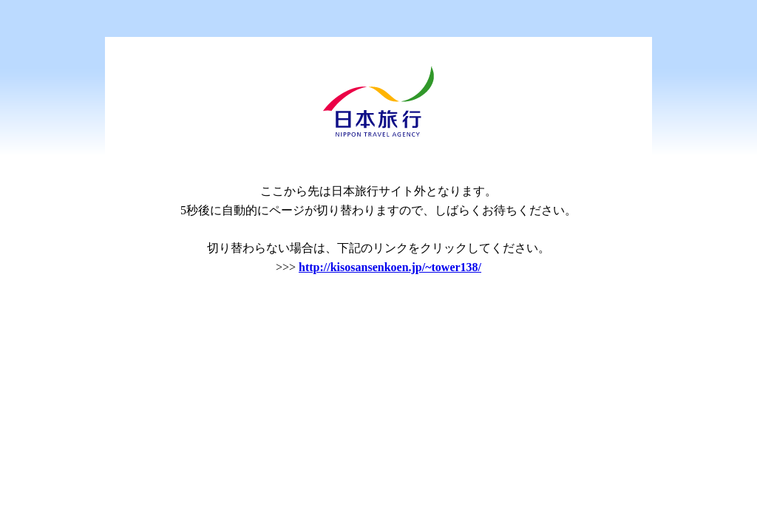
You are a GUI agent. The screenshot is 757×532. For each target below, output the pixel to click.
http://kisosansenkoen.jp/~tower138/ (390, 267)
